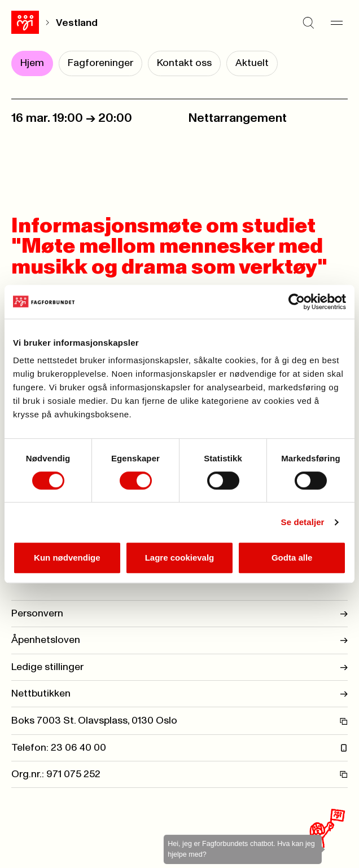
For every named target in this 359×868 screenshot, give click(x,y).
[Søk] (308, 23)
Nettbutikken (179, 694)
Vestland (77, 23)
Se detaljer (303, 522)
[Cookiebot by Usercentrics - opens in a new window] (297, 302)
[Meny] (336, 23)
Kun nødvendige (67, 558)
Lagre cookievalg (180, 558)
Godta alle (292, 558)
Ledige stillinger (179, 667)
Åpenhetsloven (179, 640)
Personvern (179, 614)
